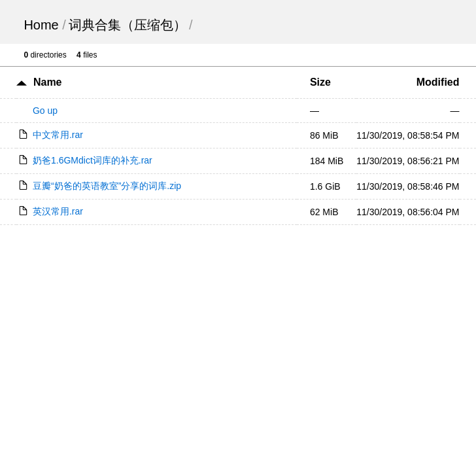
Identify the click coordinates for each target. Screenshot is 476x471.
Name (48, 82)
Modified (438, 82)
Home (41, 25)
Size (320, 82)
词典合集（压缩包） (127, 25)
